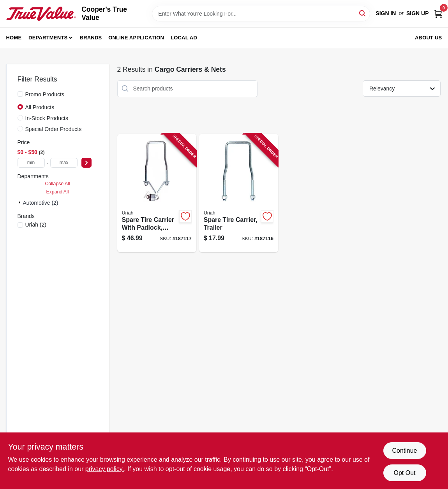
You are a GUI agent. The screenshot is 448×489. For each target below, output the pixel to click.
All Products (40, 107)
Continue (404, 451)
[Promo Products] (20, 94)
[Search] (363, 13)
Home (14, 38)
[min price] (31, 163)
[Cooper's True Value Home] (41, 14)
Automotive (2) (41, 203)
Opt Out (404, 473)
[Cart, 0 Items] (438, 13)
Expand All (58, 192)
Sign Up (418, 13)
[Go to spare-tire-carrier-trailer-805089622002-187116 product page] (239, 193)
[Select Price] (86, 163)
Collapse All (57, 184)
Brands (91, 38)
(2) (36, 225)
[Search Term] (261, 14)
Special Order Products (54, 129)
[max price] (64, 163)
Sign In (386, 13)
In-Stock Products (47, 118)
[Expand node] (20, 202)
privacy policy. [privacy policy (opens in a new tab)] (105, 469)
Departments (48, 38)
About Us (429, 38)
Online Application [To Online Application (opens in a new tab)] (136, 38)
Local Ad (184, 38)
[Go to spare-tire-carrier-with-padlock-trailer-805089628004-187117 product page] (157, 193)
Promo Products (45, 94)
